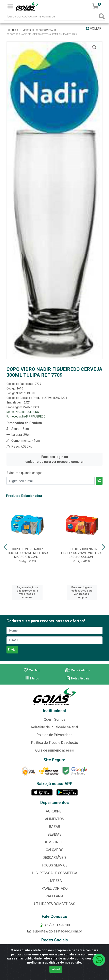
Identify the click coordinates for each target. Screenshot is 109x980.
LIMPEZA (55, 881)
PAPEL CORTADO (55, 888)
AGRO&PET (54, 811)
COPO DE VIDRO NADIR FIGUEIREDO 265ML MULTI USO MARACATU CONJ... (27, 553)
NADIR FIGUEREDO (27, 412)
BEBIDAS (55, 834)
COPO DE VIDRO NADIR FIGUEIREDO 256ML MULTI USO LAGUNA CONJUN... (82, 553)
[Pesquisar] (102, 16)
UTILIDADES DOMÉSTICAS (55, 904)
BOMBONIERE (54, 842)
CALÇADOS (54, 850)
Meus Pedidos (78, 670)
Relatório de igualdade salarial (54, 727)
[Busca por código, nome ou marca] (52, 16)
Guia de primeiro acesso (55, 750)
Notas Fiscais (77, 678)
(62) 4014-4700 (55, 925)
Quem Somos (55, 719)
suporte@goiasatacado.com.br (54, 931)
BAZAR (54, 827)
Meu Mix (32, 670)
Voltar (94, 29)
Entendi (56, 969)
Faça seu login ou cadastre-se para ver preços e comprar (55, 459)
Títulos (32, 678)
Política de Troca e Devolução (55, 743)
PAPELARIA (55, 896)
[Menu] (10, 6)
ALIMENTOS (54, 819)
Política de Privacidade (54, 735)
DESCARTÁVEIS (55, 858)
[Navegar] (5, 547)
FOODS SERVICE (55, 865)
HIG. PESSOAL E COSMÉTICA (55, 873)
